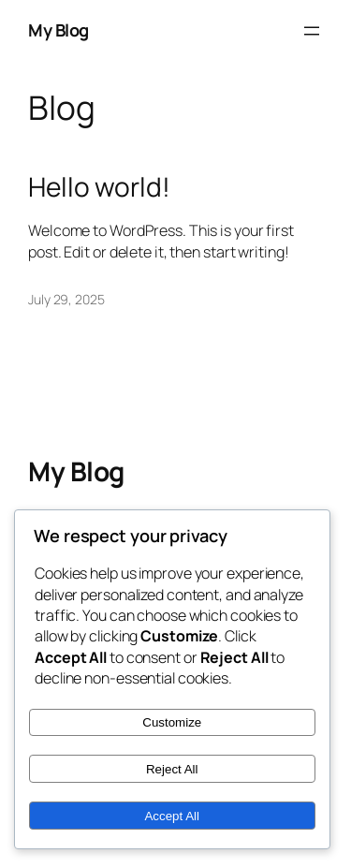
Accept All (172, 816)
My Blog (58, 30)
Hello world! (99, 187)
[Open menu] (312, 31)
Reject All (172, 769)
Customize (172, 722)
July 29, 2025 (66, 299)
